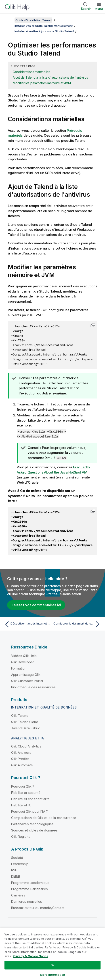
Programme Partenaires (29, 889)
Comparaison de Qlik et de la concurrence (44, 818)
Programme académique (30, 883)
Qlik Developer (23, 662)
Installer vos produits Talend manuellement (44, 26)
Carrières (18, 895)
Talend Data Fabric (26, 728)
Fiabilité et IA (21, 805)
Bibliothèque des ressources (33, 687)
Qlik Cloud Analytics (26, 746)
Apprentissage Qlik (26, 675)
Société (17, 858)
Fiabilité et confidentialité (30, 799)
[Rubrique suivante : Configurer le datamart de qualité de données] (78, 624)
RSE (14, 870)
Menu (99, 9)
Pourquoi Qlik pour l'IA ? (29, 811)
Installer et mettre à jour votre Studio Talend (44, 31)
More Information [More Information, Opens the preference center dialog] (52, 975)
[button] (93, 325)
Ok (52, 965)
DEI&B (16, 876)
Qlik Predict (20, 759)
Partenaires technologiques (32, 824)
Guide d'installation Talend (33, 20)
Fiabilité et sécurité (26, 793)
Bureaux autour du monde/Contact (38, 908)
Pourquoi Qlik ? (23, 786)
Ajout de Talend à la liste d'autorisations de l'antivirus (50, 77)
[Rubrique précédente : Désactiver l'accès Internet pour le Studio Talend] (27, 624)
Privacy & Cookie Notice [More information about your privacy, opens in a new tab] (30, 956)
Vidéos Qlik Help (24, 656)
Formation (19, 668)
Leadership (20, 864)
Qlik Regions (21, 837)
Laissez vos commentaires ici (36, 605)
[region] (52, 954)
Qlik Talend (20, 716)
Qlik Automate (22, 765)
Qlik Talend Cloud (25, 722)
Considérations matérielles (31, 72)
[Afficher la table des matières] (9, 20)
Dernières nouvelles (27, 901)
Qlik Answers (21, 753)
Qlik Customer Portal (27, 681)
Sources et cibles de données (34, 830)
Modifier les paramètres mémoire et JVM (42, 83)
